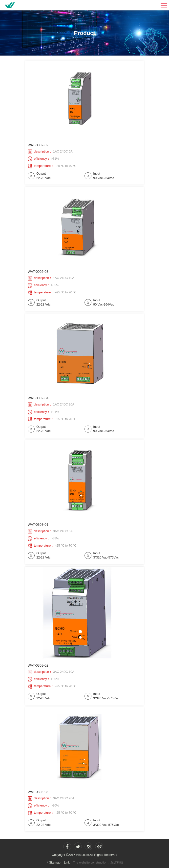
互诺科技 (117, 863)
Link (67, 862)
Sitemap (55, 862)
